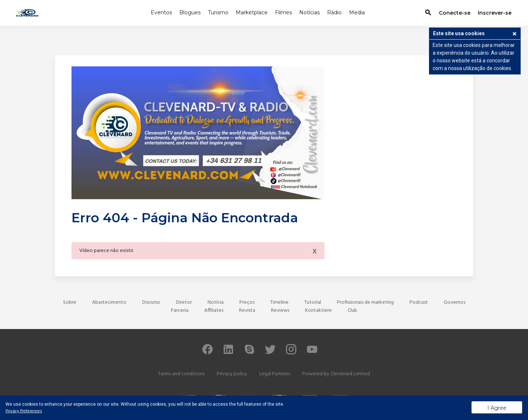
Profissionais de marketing (365, 302)
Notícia (216, 302)
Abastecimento (109, 302)
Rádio (334, 12)
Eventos (161, 12)
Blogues (190, 12)
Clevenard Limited (350, 374)
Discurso (151, 302)
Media (357, 12)
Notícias (309, 12)
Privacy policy (232, 374)
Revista (247, 311)
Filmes (283, 12)
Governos (454, 302)
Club (352, 311)
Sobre (70, 302)
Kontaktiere (318, 311)
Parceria (180, 311)
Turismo (218, 12)
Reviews (280, 311)
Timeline (279, 302)
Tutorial (313, 302)
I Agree (497, 408)
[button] (514, 34)
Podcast (419, 302)
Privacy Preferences (24, 411)
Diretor (184, 302)
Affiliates (214, 311)
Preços (247, 302)
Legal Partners (275, 374)
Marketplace (252, 12)
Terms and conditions (181, 374)
